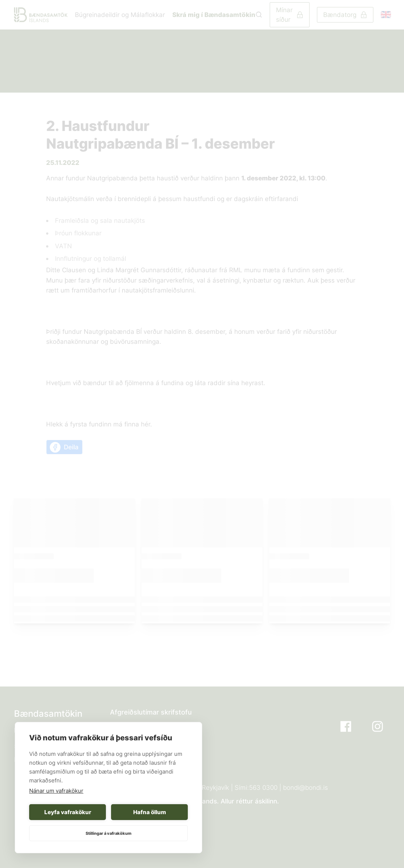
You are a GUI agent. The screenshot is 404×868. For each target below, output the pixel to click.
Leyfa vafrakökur (68, 812)
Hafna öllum (150, 812)
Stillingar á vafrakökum (108, 833)
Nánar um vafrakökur (56, 791)
